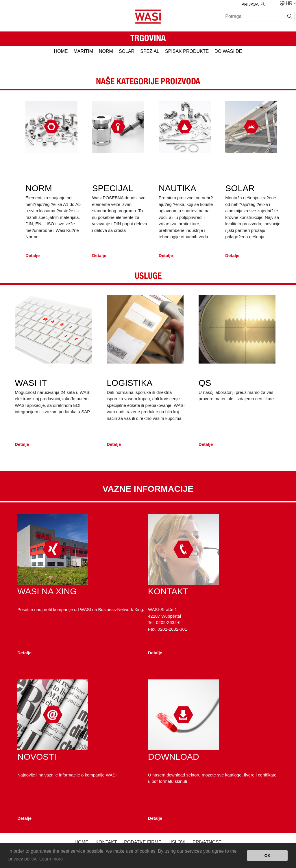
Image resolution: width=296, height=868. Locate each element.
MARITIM (83, 51)
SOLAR (127, 51)
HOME (61, 51)
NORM (106, 51)
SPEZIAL (150, 51)
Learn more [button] (51, 859)
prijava (253, 4)
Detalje (33, 258)
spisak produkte (187, 51)
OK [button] (267, 856)
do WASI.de (228, 51)
